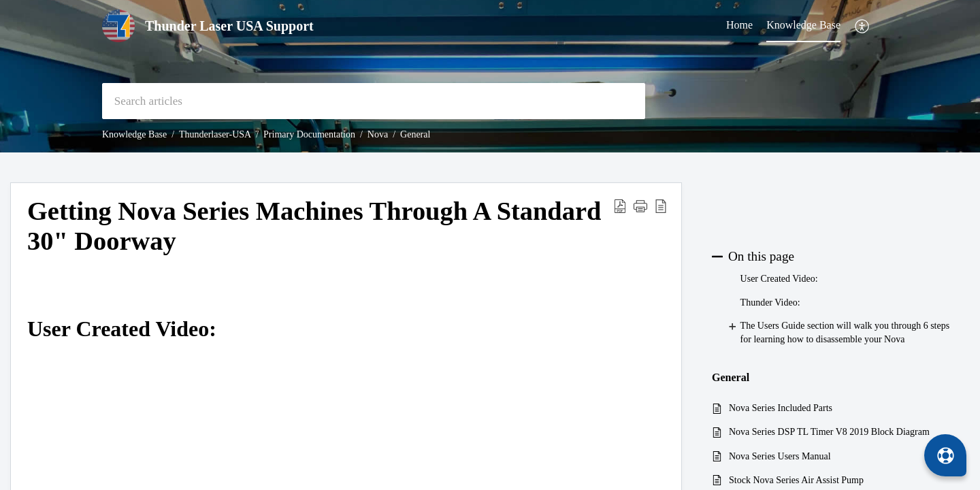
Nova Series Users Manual (780, 456)
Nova (378, 134)
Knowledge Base (134, 134)
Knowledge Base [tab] (803, 25)
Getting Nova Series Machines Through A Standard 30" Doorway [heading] (314, 226)
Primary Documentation (309, 134)
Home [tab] (739, 25)
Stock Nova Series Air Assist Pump (796, 480)
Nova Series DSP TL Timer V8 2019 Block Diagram (829, 432)
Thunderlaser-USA (215, 134)
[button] (863, 26)
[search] (374, 101)
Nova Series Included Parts (781, 408)
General (415, 134)
